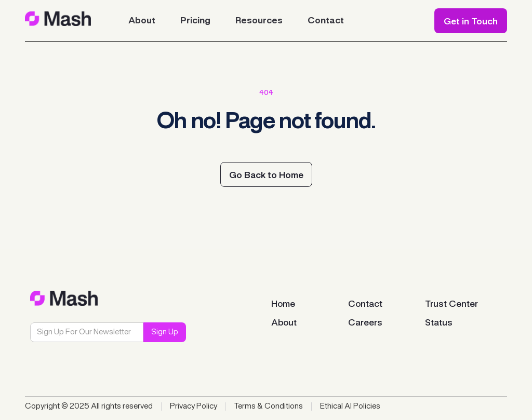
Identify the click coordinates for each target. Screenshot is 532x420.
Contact (365, 304)
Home (283, 304)
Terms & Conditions (269, 407)
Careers (365, 323)
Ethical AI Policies (350, 407)
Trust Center (451, 304)
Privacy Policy (194, 407)
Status (439, 323)
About (284, 323)
